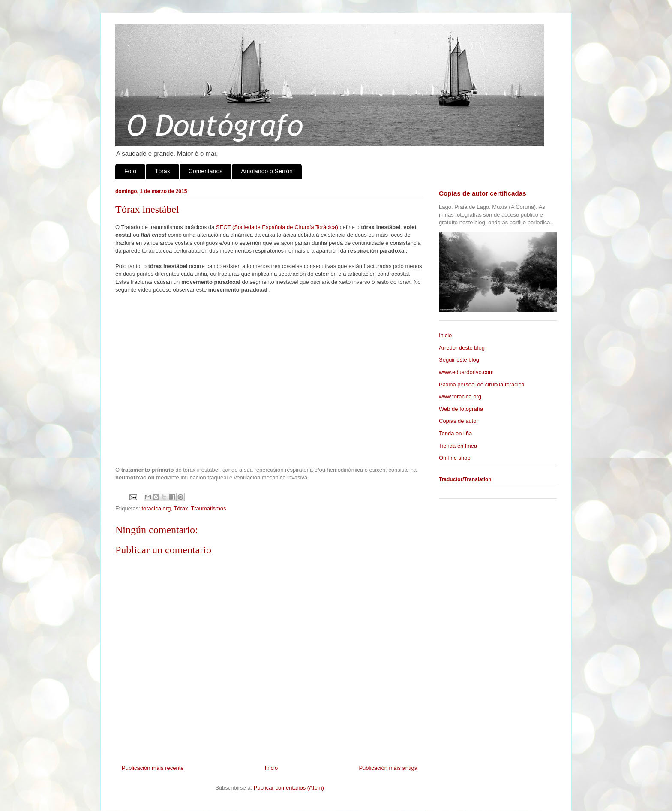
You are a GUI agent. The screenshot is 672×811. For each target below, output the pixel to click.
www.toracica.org (460, 396)
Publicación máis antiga (388, 768)
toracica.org (156, 508)
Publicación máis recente (153, 768)
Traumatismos (209, 508)
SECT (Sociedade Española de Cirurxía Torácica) (277, 227)
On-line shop (455, 458)
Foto (130, 171)
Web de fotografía (461, 409)
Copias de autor (459, 421)
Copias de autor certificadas (483, 193)
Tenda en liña (455, 433)
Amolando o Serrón (267, 171)
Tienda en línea (458, 446)
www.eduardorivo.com (466, 372)
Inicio (271, 768)
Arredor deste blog (462, 348)
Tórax (162, 171)
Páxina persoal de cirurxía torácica (481, 384)
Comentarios (205, 171)
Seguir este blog (459, 360)
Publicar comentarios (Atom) (289, 788)
